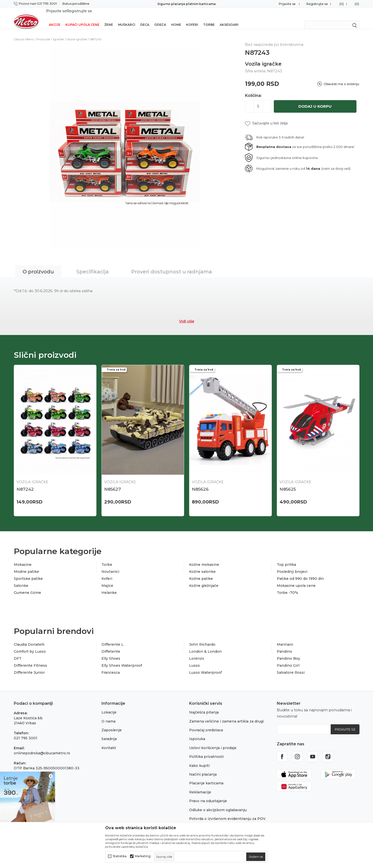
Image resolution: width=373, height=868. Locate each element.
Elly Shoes (111, 652)
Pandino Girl (288, 659)
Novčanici (110, 565)
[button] (266, 117)
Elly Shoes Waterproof (122, 659)
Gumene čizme (27, 586)
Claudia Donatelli (29, 638)
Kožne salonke (202, 565)
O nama (108, 715)
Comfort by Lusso (30, 645)
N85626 (200, 483)
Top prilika (286, 558)
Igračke (58, 33)
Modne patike (26, 565)
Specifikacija (93, 265)
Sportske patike (28, 572)
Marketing (143, 856)
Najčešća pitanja (204, 706)
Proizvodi (43, 33)
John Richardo (202, 638)
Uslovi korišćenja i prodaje (213, 741)
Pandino (284, 645)
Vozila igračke (77, 33)
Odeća (160, 18)
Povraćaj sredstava (206, 724)
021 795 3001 (26, 732)
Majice (107, 579)
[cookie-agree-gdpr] (256, 857)
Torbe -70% (287, 586)
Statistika (120, 856)
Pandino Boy (288, 652)
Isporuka (197, 732)
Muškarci (127, 18)
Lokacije (109, 706)
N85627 (113, 483)
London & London (205, 645)
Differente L (112, 638)
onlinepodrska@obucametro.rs (42, 747)
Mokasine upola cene (296, 579)
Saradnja (109, 732)
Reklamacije (200, 786)
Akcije (55, 18)
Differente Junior (29, 666)
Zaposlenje (112, 724)
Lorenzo (197, 652)
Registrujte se (317, 4)
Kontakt (109, 741)
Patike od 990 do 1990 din (300, 572)
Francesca (111, 666)
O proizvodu (38, 265)
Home (176, 18)
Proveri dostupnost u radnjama (172, 265)
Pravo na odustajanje (208, 794)
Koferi (192, 18)
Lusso (195, 659)
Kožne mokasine (204, 558)
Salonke (21, 579)
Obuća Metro (24, 33)
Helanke (109, 586)
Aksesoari (229, 18)
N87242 (25, 483)
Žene (109, 18)
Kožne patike (201, 572)
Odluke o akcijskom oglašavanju (218, 803)
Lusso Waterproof (205, 666)
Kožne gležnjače (204, 579)
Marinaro (285, 638)
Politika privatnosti (206, 750)
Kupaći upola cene (82, 18)
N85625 (288, 483)
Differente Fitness (30, 659)
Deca (145, 18)
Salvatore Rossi (291, 666)
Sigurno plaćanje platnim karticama (186, 4)
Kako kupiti (199, 759)
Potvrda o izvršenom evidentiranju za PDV (227, 812)
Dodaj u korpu (315, 100)
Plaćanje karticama (206, 777)
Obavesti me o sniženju (341, 77)
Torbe (209, 18)
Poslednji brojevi (292, 565)
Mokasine (23, 558)
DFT (18, 652)
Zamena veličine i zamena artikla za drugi (226, 715)
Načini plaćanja (203, 768)
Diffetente (111, 645)
